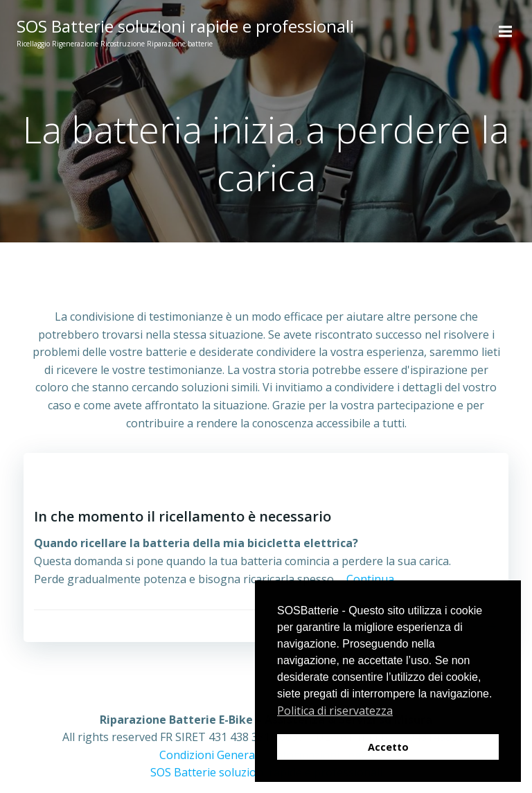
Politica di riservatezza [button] (335, 711)
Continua (370, 579)
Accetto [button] (388, 747)
